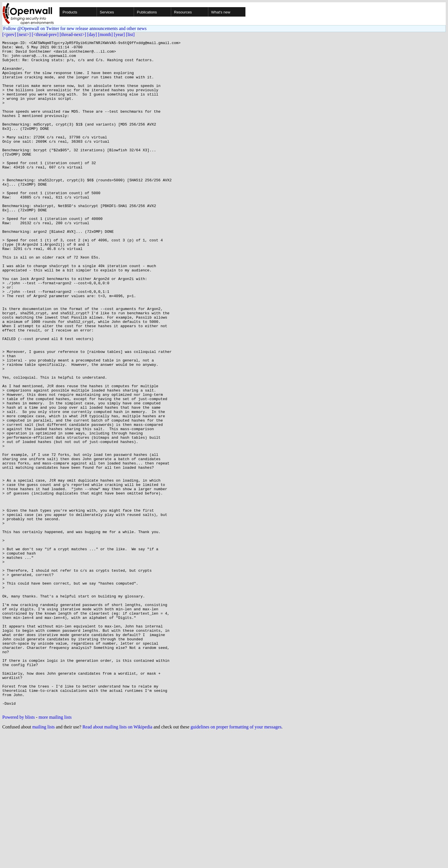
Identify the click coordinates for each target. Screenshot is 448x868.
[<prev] (9, 34)
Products (70, 12)
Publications (147, 12)
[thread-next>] (73, 34)
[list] (130, 34)
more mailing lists (55, 851)
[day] (92, 34)
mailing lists (44, 861)
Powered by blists (19, 851)
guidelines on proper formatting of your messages (236, 861)
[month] (105, 34)
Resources (183, 12)
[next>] (24, 34)
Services (107, 12)
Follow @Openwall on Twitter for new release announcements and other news (75, 28)
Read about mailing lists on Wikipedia (117, 861)
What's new (221, 12)
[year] (119, 34)
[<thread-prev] (45, 34)
